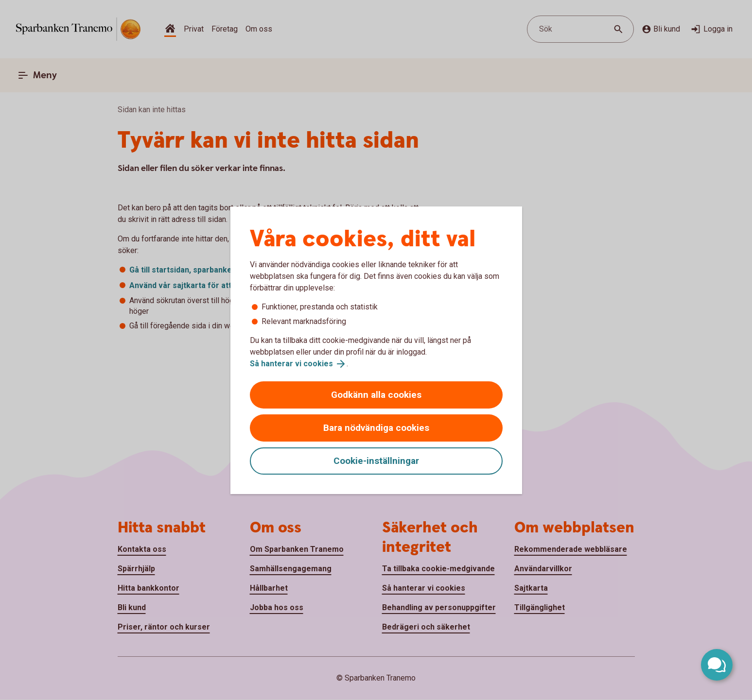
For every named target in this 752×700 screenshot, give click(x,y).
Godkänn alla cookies (376, 395)
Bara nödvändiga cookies (376, 428)
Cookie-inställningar (376, 461)
